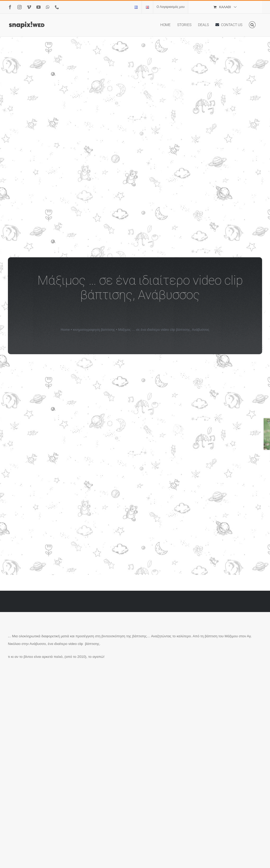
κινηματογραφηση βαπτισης (94, 330)
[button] (252, 25)
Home (65, 330)
